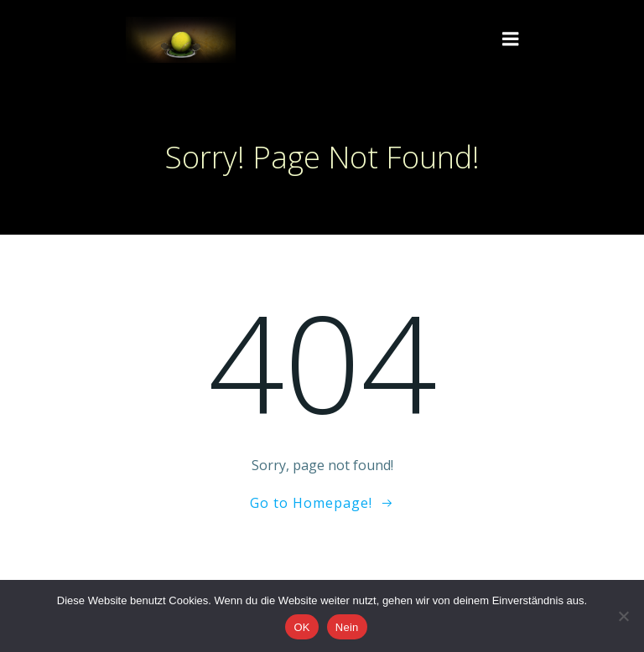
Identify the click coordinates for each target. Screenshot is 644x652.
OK (301, 627)
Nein (347, 627)
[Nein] (623, 616)
